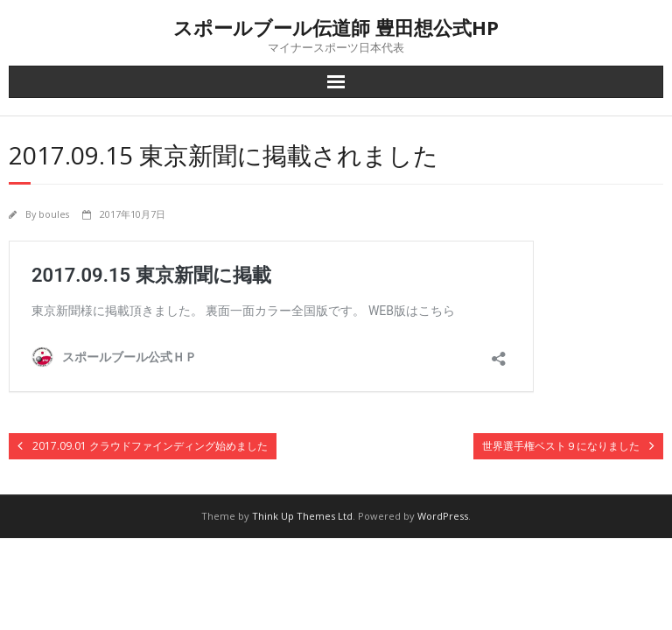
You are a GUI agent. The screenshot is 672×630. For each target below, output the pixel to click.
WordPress (443, 516)
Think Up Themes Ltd (302, 516)
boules (54, 214)
